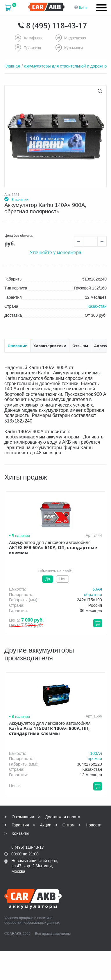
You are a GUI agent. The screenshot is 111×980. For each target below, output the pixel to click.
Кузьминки (69, 48)
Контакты (20, 833)
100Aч (96, 753)
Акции (46, 824)
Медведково (71, 39)
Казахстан (97, 306)
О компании (23, 816)
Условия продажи (19, 917)
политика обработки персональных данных (32, 920)
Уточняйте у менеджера (55, 252)
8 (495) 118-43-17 (57, 25)
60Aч (97, 589)
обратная (93, 594)
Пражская (28, 48)
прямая (95, 758)
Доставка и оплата (63, 816)
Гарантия (20, 824)
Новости (94, 824)
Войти (83, 8)
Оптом (69, 824)
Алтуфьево (29, 39)
